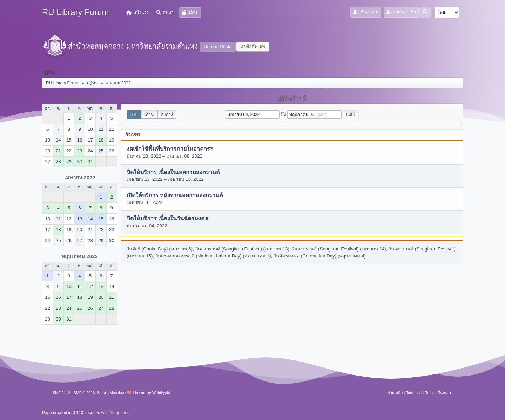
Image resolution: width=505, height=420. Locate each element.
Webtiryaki (161, 393)
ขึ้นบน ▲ (445, 393)
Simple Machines (112, 393)
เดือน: (150, 115)
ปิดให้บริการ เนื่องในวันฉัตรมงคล (167, 219)
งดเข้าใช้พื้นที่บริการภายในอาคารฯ (170, 149)
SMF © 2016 (84, 393)
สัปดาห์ (167, 115)
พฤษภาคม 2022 (80, 256)
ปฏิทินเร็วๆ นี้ (292, 99)
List (134, 115)
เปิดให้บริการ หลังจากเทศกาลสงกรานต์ (175, 196)
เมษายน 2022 (80, 178)
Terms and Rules (420, 393)
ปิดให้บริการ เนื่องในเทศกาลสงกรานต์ (173, 172)
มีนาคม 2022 (80, 99)
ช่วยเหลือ (395, 393)
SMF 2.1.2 (61, 393)
